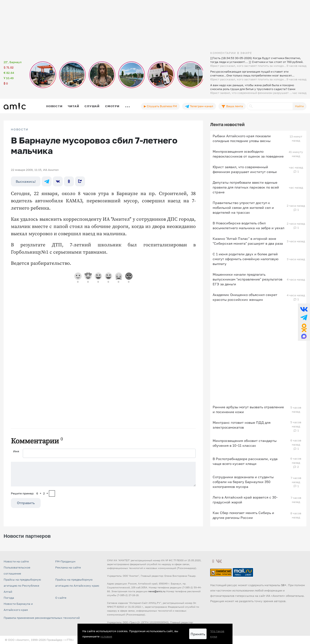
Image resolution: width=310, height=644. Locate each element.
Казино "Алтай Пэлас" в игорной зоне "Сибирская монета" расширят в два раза (248, 241)
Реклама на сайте (68, 567)
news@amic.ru (157, 591)
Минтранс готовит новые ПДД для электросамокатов (242, 425)
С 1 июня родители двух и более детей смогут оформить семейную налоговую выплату (246, 259)
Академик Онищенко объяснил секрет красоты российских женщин (245, 297)
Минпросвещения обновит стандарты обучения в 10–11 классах (245, 443)
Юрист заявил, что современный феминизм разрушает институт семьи (245, 169)
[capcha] (52, 493)
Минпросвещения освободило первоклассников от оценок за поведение (248, 154)
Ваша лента (232, 106)
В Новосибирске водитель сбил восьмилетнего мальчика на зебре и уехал (248, 225)
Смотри (112, 106)
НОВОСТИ (20, 129)
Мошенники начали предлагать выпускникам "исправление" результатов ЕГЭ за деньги (248, 279)
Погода (9, 598)
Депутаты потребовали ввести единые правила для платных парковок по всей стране (246, 187)
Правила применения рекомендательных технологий (42, 618)
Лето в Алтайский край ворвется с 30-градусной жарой (245, 500)
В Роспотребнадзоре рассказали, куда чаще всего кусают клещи (245, 461)
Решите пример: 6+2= (30, 493)
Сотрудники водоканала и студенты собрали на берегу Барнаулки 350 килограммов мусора (243, 482)
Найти (299, 106)
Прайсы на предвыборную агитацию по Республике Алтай (22, 586)
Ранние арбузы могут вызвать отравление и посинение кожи (248, 409)
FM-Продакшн (65, 561)
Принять (198, 634)
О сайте (61, 598)
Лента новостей (227, 124)
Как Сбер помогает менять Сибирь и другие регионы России (243, 515)
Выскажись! (26, 181)
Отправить (26, 503)
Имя (16, 451)
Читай (73, 106)
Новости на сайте (16, 561)
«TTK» (70, 640)
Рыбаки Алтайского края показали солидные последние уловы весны (242, 138)
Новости (54, 106)
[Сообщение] (103, 474)
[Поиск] (270, 106)
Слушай (92, 106)
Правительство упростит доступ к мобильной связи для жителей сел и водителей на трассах (243, 208)
